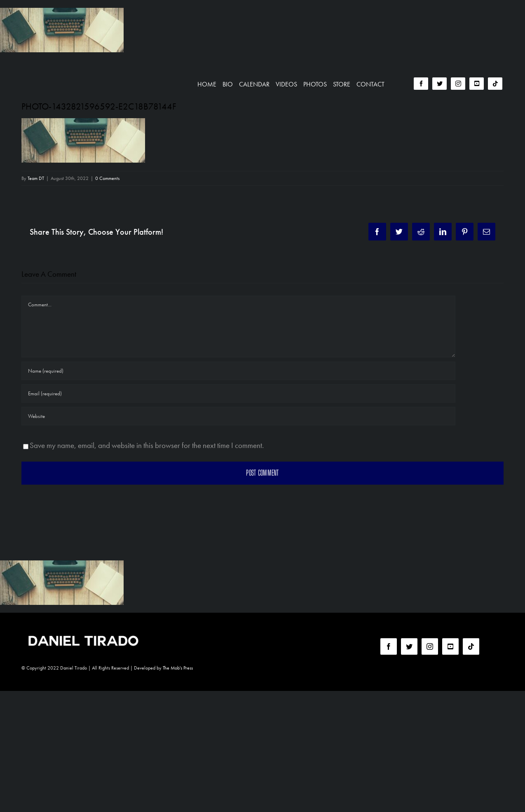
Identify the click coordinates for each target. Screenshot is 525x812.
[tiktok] (495, 84)
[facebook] (421, 84)
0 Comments (107, 178)
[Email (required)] (238, 393)
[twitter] (439, 84)
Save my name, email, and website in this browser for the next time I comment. (147, 445)
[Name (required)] (238, 371)
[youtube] (477, 84)
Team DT (36, 178)
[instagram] (458, 84)
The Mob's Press (178, 668)
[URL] (238, 416)
